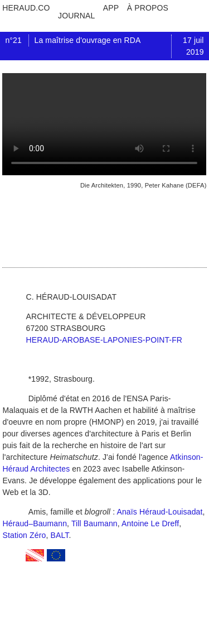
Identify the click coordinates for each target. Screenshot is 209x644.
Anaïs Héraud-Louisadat (159, 512)
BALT (60, 535)
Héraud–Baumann (35, 523)
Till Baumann (94, 523)
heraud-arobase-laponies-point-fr (104, 340)
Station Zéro (24, 535)
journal (76, 16)
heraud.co (26, 8)
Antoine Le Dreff (150, 523)
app (111, 8)
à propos (148, 8)
